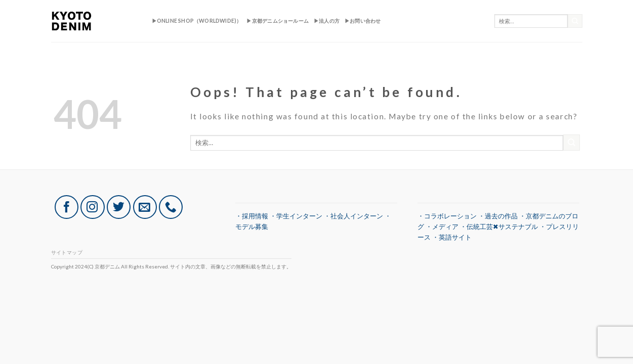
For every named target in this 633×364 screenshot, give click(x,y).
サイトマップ (67, 252)
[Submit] (575, 21)
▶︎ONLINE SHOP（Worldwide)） (197, 21)
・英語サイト (452, 237)
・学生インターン (296, 216)
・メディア (442, 226)
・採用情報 (252, 216)
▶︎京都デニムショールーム (278, 21)
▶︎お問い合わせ (363, 21)
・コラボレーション (447, 216)
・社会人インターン (353, 216)
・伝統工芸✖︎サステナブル (499, 226)
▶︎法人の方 (327, 21)
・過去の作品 (498, 216)
